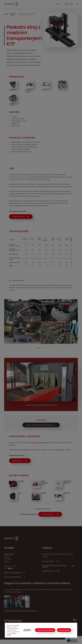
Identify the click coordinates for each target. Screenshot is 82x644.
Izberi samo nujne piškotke (45, 630)
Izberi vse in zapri (64, 630)
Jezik (75, 620)
